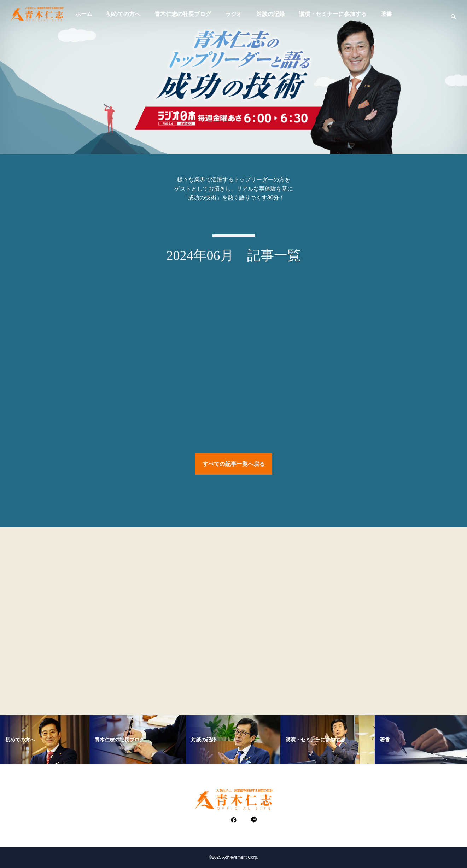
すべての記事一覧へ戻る (234, 465)
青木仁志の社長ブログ (183, 14)
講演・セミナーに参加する (333, 14)
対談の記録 (270, 14)
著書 (386, 14)
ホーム (84, 14)
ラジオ (234, 14)
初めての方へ (123, 14)
